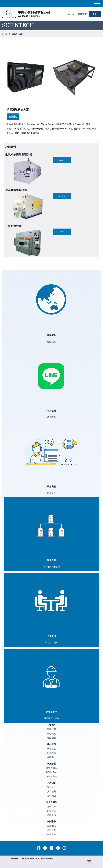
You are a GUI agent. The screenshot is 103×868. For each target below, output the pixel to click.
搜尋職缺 (51, 796)
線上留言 (51, 493)
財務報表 (51, 811)
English (70, 14)
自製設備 (51, 753)
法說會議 (51, 815)
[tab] (13, 117)
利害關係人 (51, 772)
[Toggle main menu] (51, 3)
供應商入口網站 (51, 718)
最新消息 (51, 826)
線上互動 (51, 417)
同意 (89, 861)
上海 (45, 567)
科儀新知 (51, 834)
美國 (51, 567)
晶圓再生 (51, 757)
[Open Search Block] (95, 14)
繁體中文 (82, 14)
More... (62, 160)
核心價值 (51, 734)
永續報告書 (51, 776)
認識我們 (51, 729)
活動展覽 (51, 830)
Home (5, 34)
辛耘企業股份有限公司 (34, 13)
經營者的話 (51, 768)
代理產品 (51, 749)
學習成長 (51, 787)
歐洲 (58, 567)
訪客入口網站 (51, 642)
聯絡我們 (51, 738)
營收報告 (51, 807)
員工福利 (51, 791)
